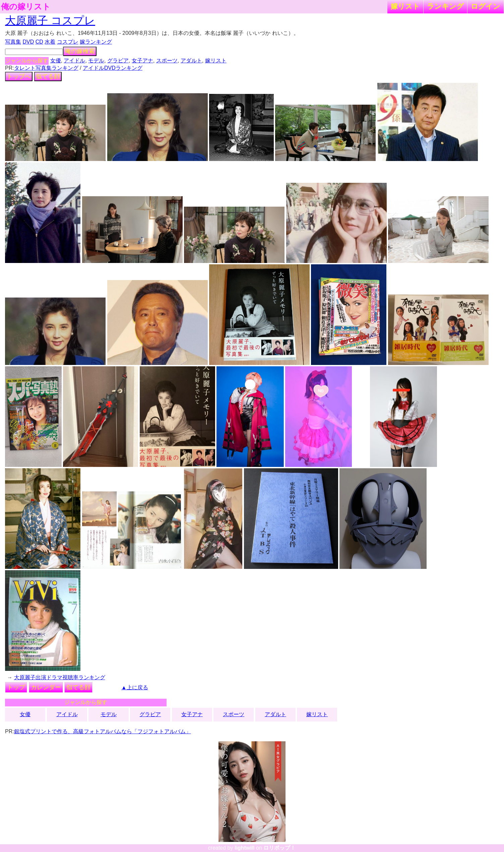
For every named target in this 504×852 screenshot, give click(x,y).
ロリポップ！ (279, 848)
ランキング (445, 6)
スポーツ (167, 61)
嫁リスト (405, 6)
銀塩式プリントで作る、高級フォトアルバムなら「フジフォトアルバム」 (103, 731)
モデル (96, 61)
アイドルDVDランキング (113, 68)
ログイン (486, 6)
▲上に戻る (135, 687)
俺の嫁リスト (26, 7)
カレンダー (46, 687)
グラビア (118, 61)
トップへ (19, 76)
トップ (16, 687)
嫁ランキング (96, 42)
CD (39, 42)
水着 (50, 42)
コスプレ (68, 42)
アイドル (74, 61)
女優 (56, 61)
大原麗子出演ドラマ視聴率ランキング (60, 677)
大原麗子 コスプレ (50, 20)
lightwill (245, 848)
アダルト (191, 61)
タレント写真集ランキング (46, 68)
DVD (28, 42)
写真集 (13, 42)
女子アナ (142, 61)
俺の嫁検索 (80, 51)
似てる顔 (48, 76)
